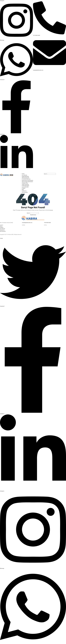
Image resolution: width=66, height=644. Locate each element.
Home (23, 174)
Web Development (26, 177)
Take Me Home (33, 214)
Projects (24, 188)
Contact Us (24, 190)
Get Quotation (25, 192)
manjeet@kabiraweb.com (27, 222)
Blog (23, 189)
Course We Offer (25, 186)
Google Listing (25, 183)
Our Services (24, 175)
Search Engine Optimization (27, 181)
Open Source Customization (28, 180)
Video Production (25, 184)
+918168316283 (47, 222)
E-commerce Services (26, 179)
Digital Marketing (25, 176)
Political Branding (25, 185)
